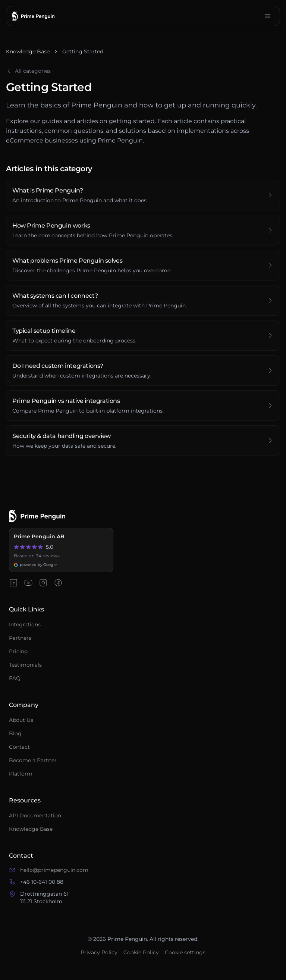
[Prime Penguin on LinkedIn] (13, 583)
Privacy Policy (99, 952)
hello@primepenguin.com (54, 870)
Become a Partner (33, 760)
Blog (15, 733)
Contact (19, 747)
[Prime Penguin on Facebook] (58, 583)
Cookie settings (185, 952)
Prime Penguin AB (39, 536)
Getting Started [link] (83, 51)
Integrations (25, 624)
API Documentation (35, 815)
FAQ (15, 678)
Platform (21, 774)
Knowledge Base (28, 51)
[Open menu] (268, 16)
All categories (28, 71)
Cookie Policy (141, 952)
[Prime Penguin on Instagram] (43, 583)
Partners (20, 638)
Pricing (18, 651)
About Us (21, 720)
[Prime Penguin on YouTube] (28, 583)
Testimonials (25, 665)
